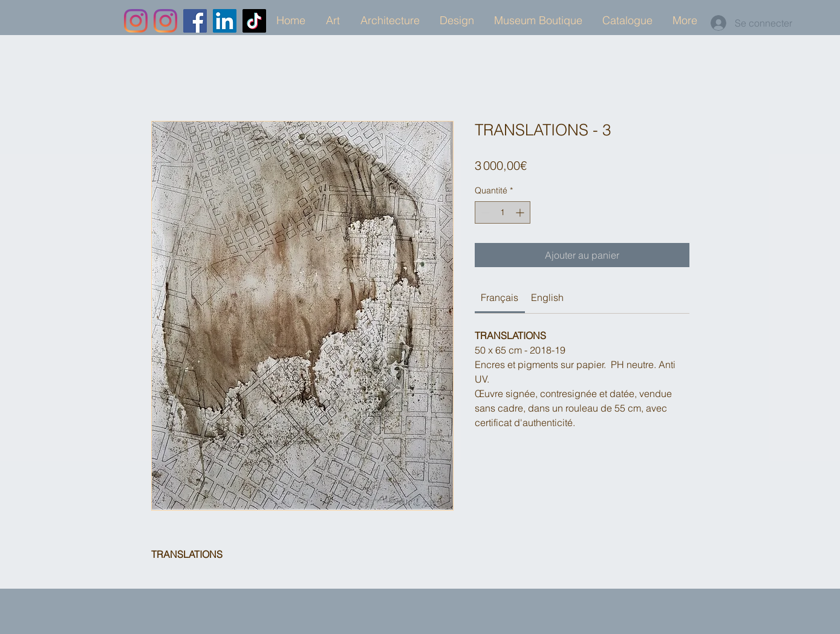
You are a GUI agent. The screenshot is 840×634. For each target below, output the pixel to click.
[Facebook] (195, 21)
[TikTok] (254, 21)
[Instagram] (136, 21)
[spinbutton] (503, 212)
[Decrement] (484, 212)
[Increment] (521, 212)
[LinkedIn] (225, 21)
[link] (500, 297)
